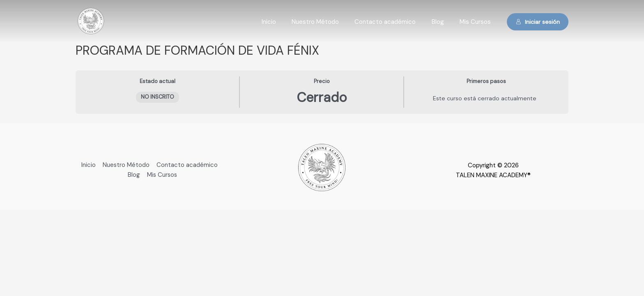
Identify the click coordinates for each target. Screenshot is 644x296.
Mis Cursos (477, 22)
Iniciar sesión (538, 22)
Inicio (284, 22)
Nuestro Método (327, 22)
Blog (443, 22)
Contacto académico (394, 22)
